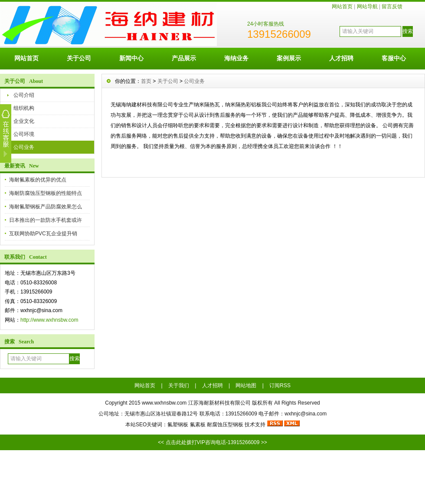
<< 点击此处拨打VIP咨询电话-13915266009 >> (212, 442)
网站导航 (367, 7)
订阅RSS (280, 385)
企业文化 (24, 121)
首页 (146, 81)
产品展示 (184, 58)
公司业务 (24, 147)
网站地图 (246, 385)
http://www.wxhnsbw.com (49, 320)
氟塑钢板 (178, 425)
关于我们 (179, 385)
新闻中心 (131, 58)
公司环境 (24, 134)
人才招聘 (341, 58)
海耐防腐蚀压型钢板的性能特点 (46, 193)
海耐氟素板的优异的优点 (38, 180)
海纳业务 (236, 58)
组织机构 (24, 108)
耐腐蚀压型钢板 (225, 425)
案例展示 (289, 58)
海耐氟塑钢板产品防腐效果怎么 (46, 207)
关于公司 (79, 58)
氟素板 (198, 425)
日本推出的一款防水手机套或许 (46, 220)
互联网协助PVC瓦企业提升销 (43, 234)
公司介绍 (24, 95)
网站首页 (342, 7)
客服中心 (394, 58)
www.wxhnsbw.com (164, 403)
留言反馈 (392, 7)
